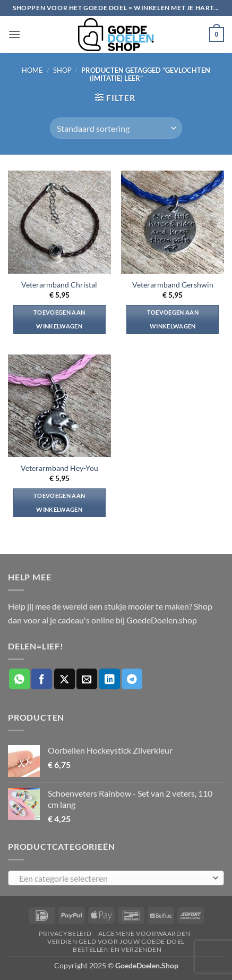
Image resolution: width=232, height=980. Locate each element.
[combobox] (116, 878)
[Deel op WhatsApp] (19, 679)
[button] (14, 34)
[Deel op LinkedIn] (110, 679)
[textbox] (113, 878)
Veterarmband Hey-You (59, 468)
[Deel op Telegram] (132, 679)
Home (32, 70)
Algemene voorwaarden (144, 933)
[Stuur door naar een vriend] (87, 679)
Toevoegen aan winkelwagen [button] (59, 319)
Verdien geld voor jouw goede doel (116, 941)
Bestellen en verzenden (117, 949)
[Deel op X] (65, 679)
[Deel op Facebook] (42, 679)
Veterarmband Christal (59, 285)
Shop (62, 70)
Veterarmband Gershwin (173, 285)
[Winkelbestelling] (116, 128)
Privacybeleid (65, 933)
